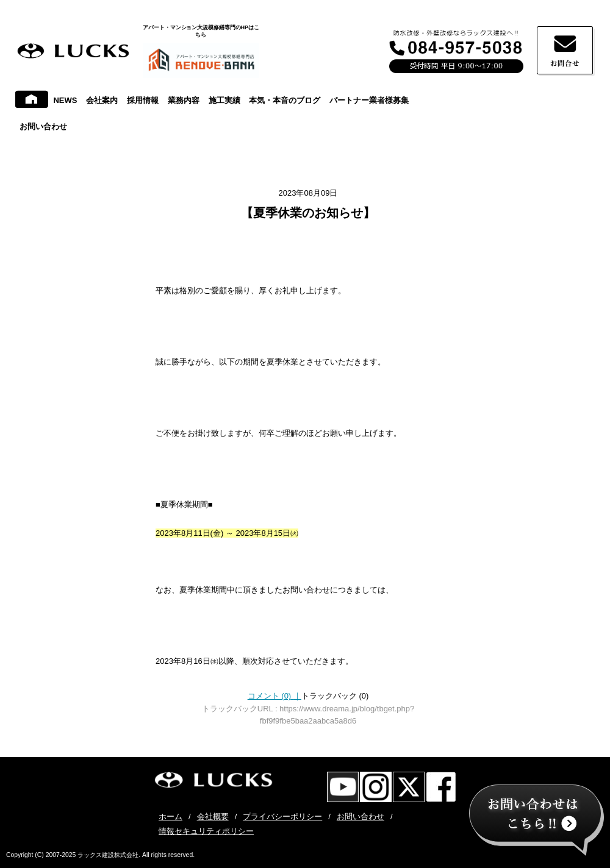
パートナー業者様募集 (369, 100)
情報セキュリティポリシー (206, 831)
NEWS (65, 100)
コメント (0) (274, 696)
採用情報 (143, 100)
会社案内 (102, 100)
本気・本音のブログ (285, 100)
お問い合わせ (43, 126)
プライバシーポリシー (282, 816)
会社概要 (213, 816)
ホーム (170, 816)
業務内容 (184, 100)
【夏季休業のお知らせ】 (308, 213)
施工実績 (224, 100)
